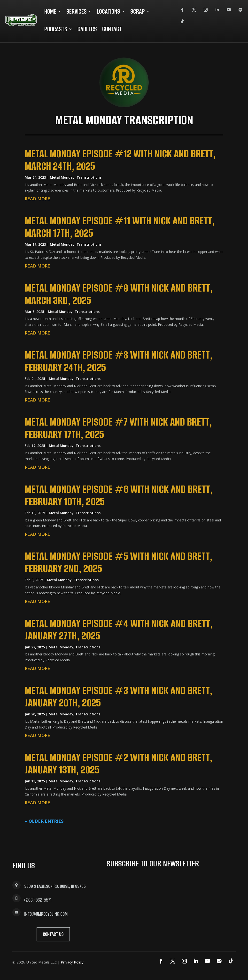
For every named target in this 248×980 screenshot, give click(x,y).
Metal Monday (62, 177)
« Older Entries (44, 821)
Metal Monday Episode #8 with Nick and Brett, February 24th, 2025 (119, 361)
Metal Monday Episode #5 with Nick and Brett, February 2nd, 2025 (119, 562)
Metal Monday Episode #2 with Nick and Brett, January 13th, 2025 (119, 763)
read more (37, 199)
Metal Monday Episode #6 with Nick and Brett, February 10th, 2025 (119, 495)
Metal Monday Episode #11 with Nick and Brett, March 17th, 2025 (120, 227)
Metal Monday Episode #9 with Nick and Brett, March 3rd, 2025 (119, 294)
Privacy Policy (72, 962)
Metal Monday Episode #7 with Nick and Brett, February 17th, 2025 (118, 428)
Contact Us (53, 934)
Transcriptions (89, 177)
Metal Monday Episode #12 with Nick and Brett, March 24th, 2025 (120, 160)
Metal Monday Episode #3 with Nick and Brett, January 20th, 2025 (119, 696)
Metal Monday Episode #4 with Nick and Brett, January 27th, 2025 (119, 629)
